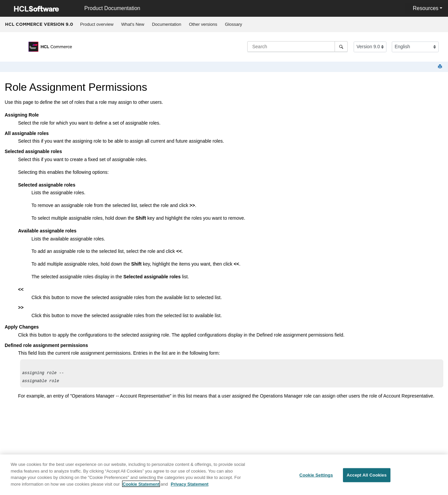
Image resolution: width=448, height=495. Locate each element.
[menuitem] (97, 24)
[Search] (341, 47)
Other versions (203, 24)
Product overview (97, 24)
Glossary (233, 24)
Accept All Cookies (367, 480)
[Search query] (297, 47)
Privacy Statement (190, 489)
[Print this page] (441, 67)
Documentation (166, 24)
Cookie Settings (316, 480)
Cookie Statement (141, 489)
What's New (133, 24)
